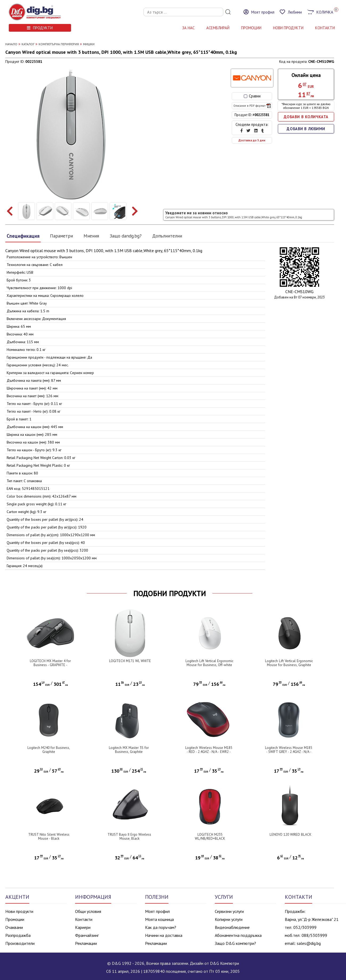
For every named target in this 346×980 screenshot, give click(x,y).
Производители (20, 943)
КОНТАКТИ (325, 28)
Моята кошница (159, 919)
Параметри (61, 236)
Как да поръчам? (161, 927)
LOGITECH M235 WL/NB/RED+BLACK (210, 837)
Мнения (91, 236)
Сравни (252, 96)
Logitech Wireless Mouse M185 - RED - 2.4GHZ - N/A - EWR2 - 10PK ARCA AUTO (209, 752)
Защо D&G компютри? (235, 943)
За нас (188, 28)
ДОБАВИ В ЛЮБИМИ (306, 129)
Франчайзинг (87, 935)
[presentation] (10, 211)
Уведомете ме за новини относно (234, 215)
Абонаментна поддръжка (238, 935)
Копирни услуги (229, 919)
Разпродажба (18, 935)
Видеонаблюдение (232, 927)
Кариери (83, 927)
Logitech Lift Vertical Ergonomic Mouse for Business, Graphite (289, 663)
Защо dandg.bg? (126, 236)
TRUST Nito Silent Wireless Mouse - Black (49, 837)
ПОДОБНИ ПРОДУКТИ (170, 593)
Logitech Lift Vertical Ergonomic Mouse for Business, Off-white (209, 663)
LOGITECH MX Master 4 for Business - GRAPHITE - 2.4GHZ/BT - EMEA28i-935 (50, 665)
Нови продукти (19, 911)
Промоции (251, 28)
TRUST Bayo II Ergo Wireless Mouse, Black (129, 837)
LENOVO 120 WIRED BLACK (291, 835)
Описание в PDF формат (252, 106)
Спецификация (23, 236)
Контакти (84, 919)
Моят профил (157, 911)
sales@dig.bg (309, 943)
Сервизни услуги (229, 911)
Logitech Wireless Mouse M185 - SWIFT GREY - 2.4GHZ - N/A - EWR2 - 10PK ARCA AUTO (289, 752)
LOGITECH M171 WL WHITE (130, 661)
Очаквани (14, 927)
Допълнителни (167, 236)
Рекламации (86, 943)
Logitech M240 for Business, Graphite (49, 750)
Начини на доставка (164, 935)
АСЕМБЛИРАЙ (218, 28)
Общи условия (88, 911)
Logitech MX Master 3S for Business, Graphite (129, 750)
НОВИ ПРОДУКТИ (288, 28)
